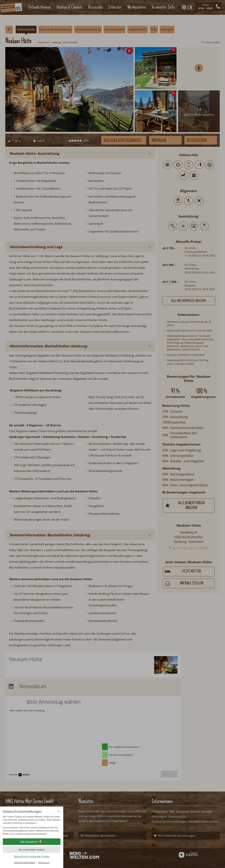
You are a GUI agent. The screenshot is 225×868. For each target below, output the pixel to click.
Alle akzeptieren (32, 842)
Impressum (44, 863)
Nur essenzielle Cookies (32, 850)
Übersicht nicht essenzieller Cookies (32, 856)
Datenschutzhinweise (24, 863)
